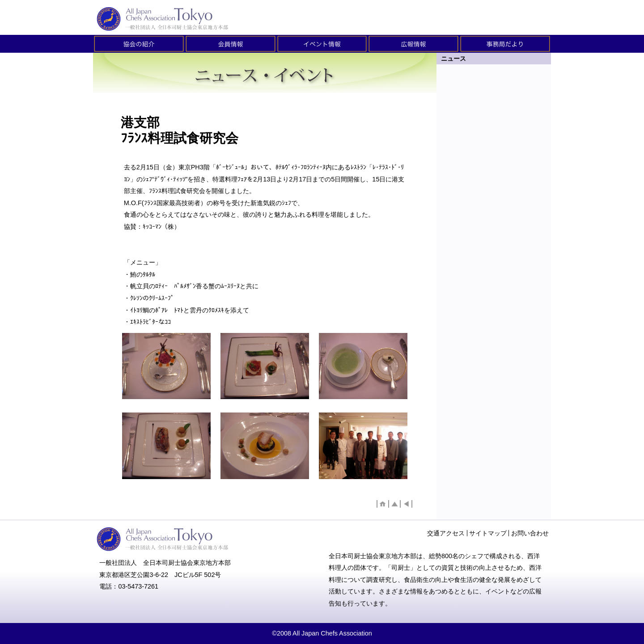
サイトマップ (488, 533)
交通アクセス (446, 533)
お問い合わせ (530, 533)
